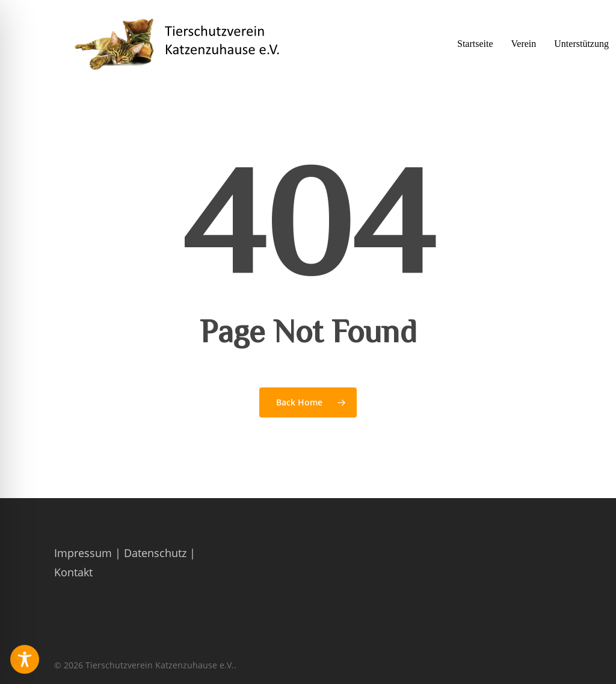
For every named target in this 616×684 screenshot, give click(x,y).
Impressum (83, 553)
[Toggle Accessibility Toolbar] (25, 659)
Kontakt (73, 572)
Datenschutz (155, 553)
